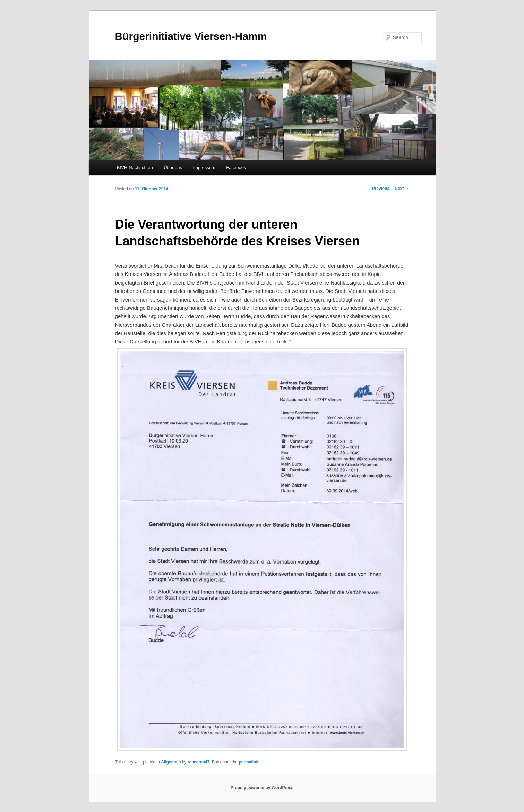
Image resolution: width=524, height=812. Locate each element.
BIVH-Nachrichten (135, 168)
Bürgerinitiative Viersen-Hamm (191, 36)
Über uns (173, 168)
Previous (378, 189)
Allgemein (171, 762)
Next (402, 189)
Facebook (236, 168)
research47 (199, 762)
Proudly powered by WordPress (262, 788)
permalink (248, 762)
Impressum (204, 168)
